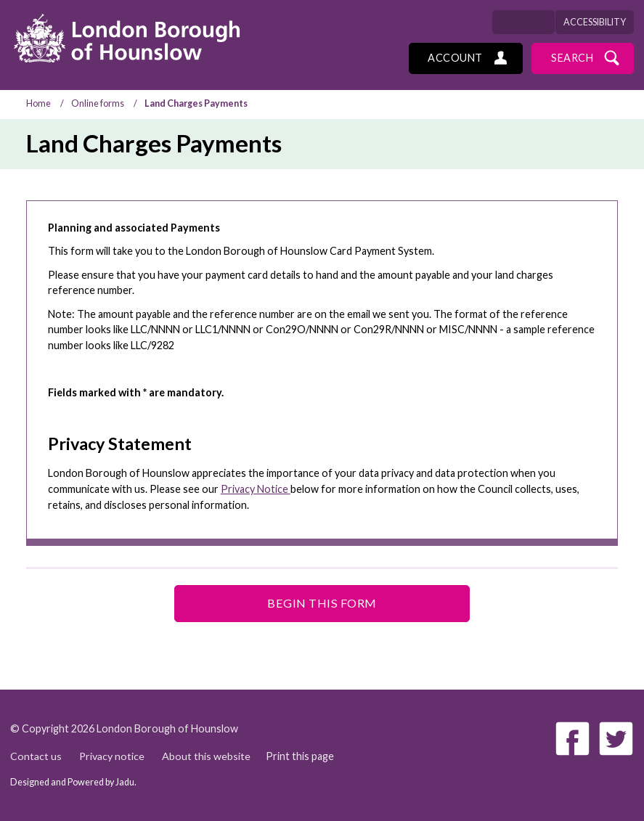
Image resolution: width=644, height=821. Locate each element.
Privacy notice (112, 756)
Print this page (301, 756)
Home (38, 103)
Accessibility (595, 22)
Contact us (36, 756)
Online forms (98, 103)
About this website (207, 756)
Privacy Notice (256, 489)
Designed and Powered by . (73, 782)
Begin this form (322, 603)
